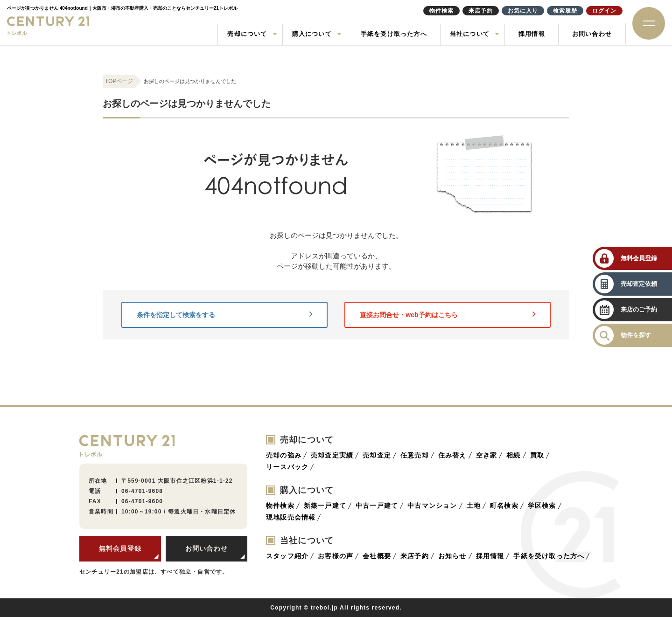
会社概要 (377, 556)
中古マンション (432, 506)
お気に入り (523, 11)
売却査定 (377, 455)
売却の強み (284, 455)
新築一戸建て (325, 506)
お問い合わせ (592, 34)
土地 (474, 506)
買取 (537, 455)
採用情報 (532, 34)
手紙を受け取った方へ (394, 34)
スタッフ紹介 (287, 556)
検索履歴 (565, 11)
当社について (470, 34)
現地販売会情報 (291, 517)
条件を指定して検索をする (224, 315)
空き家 (487, 455)
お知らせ (452, 556)
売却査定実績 (332, 455)
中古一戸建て (377, 506)
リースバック (287, 467)
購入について (312, 34)
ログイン (604, 11)
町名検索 (504, 506)
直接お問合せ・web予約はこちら (448, 315)
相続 (513, 455)
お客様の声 (336, 556)
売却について (247, 34)
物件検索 (280, 506)
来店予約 (415, 556)
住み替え (452, 455)
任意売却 (415, 455)
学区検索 (542, 506)
